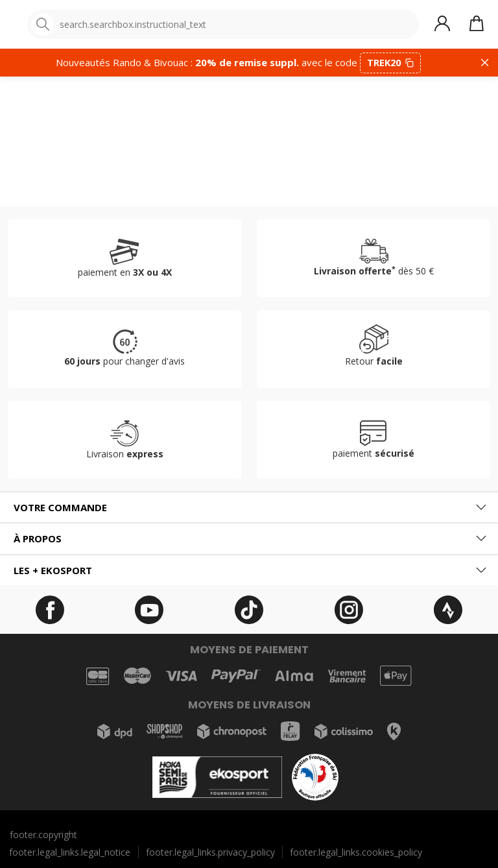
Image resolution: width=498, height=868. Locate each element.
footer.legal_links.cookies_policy (356, 852)
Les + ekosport (53, 570)
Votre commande (60, 507)
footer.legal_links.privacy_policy (210, 852)
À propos (38, 538)
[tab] (249, 508)
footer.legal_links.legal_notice (70, 852)
